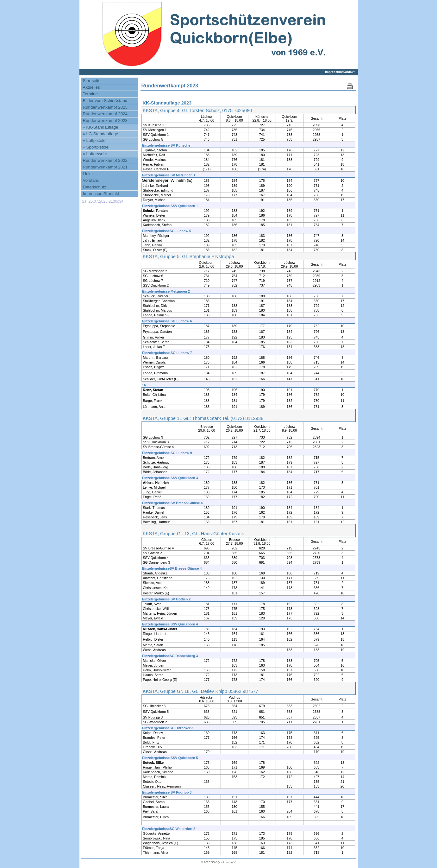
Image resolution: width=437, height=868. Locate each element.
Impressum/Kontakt (340, 72)
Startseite (92, 81)
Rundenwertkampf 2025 (105, 107)
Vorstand (91, 180)
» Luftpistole (94, 140)
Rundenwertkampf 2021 (105, 167)
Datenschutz (95, 187)
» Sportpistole (96, 147)
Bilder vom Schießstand (105, 101)
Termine (90, 94)
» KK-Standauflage (101, 127)
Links (88, 174)
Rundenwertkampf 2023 (105, 120)
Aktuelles (91, 87)
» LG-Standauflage (101, 134)
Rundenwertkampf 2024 (105, 114)
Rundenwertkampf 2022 (105, 160)
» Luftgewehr (95, 154)
